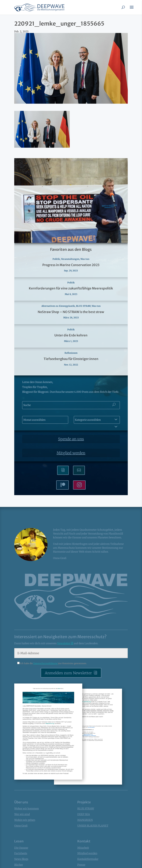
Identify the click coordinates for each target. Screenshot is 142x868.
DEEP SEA (84, 814)
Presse (81, 865)
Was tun (85, 259)
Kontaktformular (88, 859)
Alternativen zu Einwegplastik (58, 306)
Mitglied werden (71, 453)
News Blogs (21, 859)
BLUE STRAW (83, 306)
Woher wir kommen (27, 809)
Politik (56, 259)
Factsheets (21, 853)
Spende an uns (71, 439)
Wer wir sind (22, 814)
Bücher (19, 865)
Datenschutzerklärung (46, 663)
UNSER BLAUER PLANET (93, 826)
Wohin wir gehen (25, 820)
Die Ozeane (21, 848)
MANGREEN (85, 820)
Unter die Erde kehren (71, 335)
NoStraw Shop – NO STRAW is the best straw (71, 312)
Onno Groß (21, 826)
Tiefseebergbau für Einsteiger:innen (71, 359)
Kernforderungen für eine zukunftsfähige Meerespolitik (71, 288)
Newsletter (64, 643)
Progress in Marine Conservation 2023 (71, 265)
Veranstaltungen (70, 259)
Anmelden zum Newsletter (68, 673)
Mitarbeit (83, 848)
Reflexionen (71, 353)
